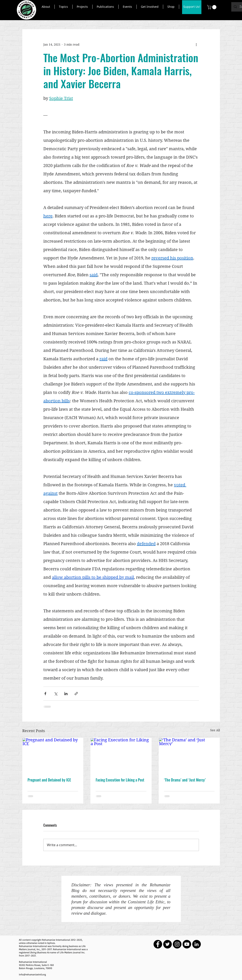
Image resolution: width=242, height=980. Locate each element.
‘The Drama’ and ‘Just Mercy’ (185, 780)
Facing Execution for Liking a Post (120, 780)
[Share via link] (76, 694)
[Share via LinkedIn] (66, 694)
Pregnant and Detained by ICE (49, 780)
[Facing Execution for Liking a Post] (121, 755)
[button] (46, 7)
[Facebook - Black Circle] (158, 944)
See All (215, 730)
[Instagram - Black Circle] (177, 944)
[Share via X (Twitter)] (56, 694)
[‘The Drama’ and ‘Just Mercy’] (189, 755)
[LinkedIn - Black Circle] (196, 944)
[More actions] (196, 45)
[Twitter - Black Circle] (167, 944)
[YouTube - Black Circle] (187, 944)
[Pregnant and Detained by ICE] (53, 755)
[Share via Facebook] (45, 694)
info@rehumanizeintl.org (32, 974)
